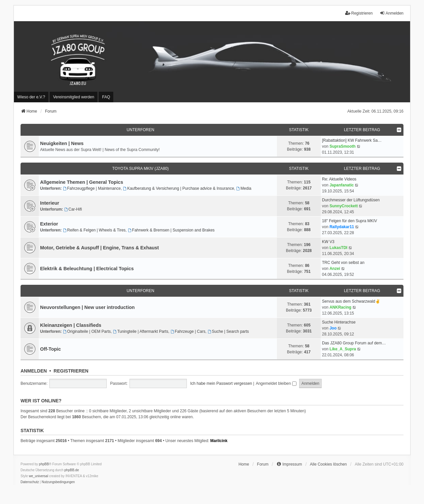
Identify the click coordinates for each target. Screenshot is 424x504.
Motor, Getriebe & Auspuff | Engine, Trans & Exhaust (100, 248)
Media (244, 188)
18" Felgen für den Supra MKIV (349, 221)
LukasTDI (339, 248)
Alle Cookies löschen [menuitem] (328, 464)
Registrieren (71, 371)
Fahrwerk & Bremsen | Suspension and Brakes (171, 230)
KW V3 (328, 242)
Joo (333, 328)
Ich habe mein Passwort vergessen (221, 383)
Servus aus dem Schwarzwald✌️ (351, 301)
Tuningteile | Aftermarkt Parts (141, 331)
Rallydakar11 (342, 227)
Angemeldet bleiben (276, 383)
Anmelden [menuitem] (392, 13)
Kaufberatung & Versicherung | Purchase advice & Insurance (179, 188)
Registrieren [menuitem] (359, 13)
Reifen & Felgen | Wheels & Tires (94, 230)
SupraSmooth (343, 146)
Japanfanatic (342, 185)
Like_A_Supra (343, 349)
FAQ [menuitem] (106, 97)
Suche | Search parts (228, 331)
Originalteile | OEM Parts (87, 331)
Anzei (335, 269)
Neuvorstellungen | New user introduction (87, 307)
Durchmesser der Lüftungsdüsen (351, 200)
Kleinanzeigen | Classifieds (71, 325)
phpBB (44, 464)
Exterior (49, 224)
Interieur (50, 203)
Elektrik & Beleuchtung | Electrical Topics (87, 269)
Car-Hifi (73, 209)
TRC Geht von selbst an (343, 263)
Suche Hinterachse (339, 322)
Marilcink (219, 441)
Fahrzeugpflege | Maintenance (92, 188)
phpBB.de (72, 470)
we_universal (38, 476)
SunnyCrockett (344, 206)
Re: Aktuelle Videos (339, 179)
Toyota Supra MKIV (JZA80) (140, 169)
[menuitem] (31, 97)
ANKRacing (341, 307)
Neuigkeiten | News (62, 143)
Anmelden (34, 371)
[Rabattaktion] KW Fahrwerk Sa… (352, 140)
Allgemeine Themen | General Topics (82, 182)
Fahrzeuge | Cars (188, 331)
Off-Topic (51, 349)
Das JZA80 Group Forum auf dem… (354, 343)
